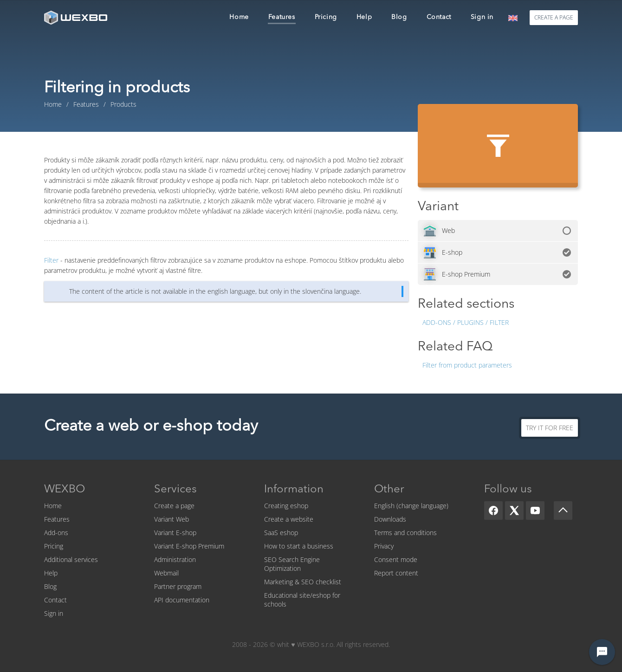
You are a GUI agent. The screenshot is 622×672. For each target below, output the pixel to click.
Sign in (54, 613)
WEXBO (65, 490)
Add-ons (56, 533)
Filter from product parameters (467, 365)
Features (57, 519)
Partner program (178, 586)
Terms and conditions (405, 533)
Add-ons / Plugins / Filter (466, 322)
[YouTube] (535, 510)
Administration (175, 559)
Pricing (54, 546)
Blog (50, 586)
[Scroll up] (563, 510)
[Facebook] (493, 510)
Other (389, 490)
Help (51, 573)
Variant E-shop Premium (189, 546)
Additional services (71, 559)
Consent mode (396, 559)
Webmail (166, 573)
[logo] (77, 17)
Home (53, 506)
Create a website (289, 519)
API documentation (182, 600)
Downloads (390, 519)
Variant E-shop (175, 533)
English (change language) (411, 506)
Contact (55, 600)
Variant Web (172, 519)
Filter (51, 260)
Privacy (384, 546)
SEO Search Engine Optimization (292, 564)
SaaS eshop (281, 533)
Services (175, 490)
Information (294, 490)
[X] (514, 510)
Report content (396, 573)
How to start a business (299, 546)
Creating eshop (286, 506)
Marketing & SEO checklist (303, 582)
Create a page (174, 506)
